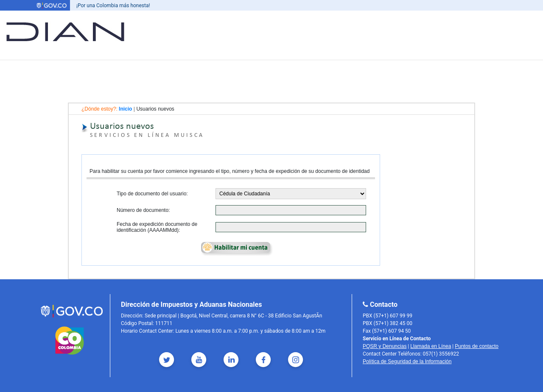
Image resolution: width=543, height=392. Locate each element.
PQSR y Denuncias (385, 346)
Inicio (125, 109)
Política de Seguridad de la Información (407, 361)
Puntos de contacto (477, 346)
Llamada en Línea (431, 346)
